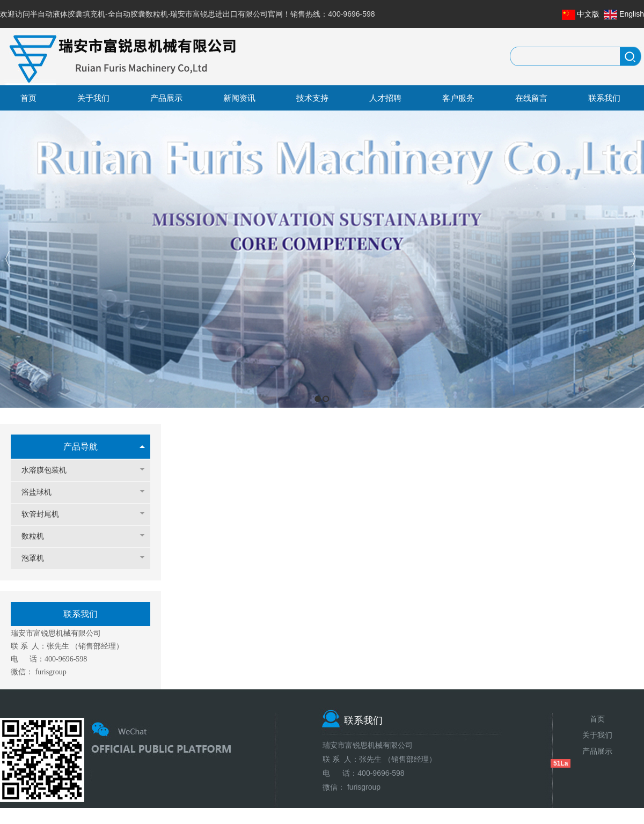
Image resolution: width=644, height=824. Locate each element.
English (632, 14)
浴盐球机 (42, 492)
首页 (597, 719)
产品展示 (597, 751)
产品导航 (80, 447)
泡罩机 (38, 558)
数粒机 (38, 536)
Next (633, 259)
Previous (8, 259)
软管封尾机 (46, 514)
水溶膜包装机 (49, 470)
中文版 (588, 14)
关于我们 (597, 735)
